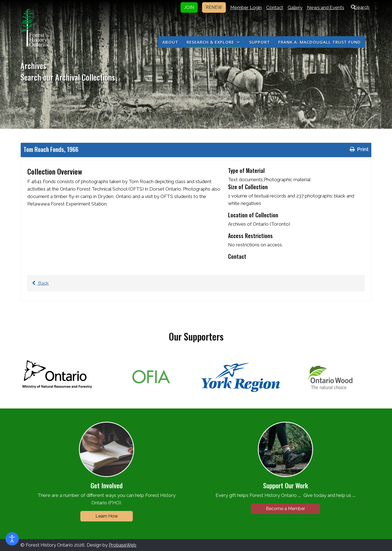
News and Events (326, 7)
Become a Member (285, 509)
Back (40, 283)
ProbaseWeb (123, 545)
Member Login (246, 7)
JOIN (189, 7)
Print (359, 149)
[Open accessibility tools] (12, 539)
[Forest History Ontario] (34, 28)
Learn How (107, 516)
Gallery (295, 7)
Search (359, 7)
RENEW (214, 7)
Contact (275, 7)
